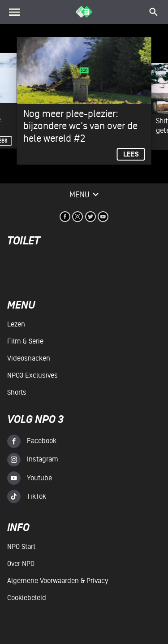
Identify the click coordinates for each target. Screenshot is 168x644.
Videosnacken (29, 358)
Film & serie (25, 341)
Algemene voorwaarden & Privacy (58, 581)
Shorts (17, 392)
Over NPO (21, 564)
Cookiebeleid (27, 598)
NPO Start (21, 547)
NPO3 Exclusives (32, 375)
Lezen (16, 324)
